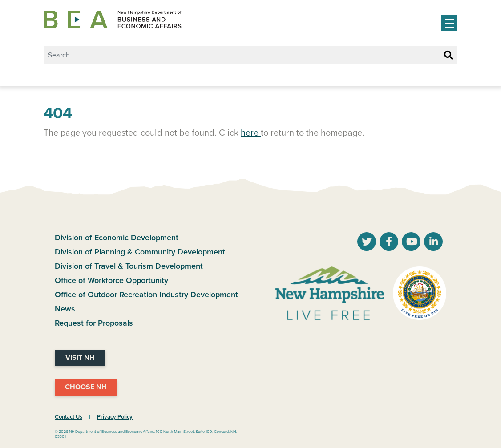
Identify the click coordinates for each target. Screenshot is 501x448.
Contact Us (69, 417)
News (65, 309)
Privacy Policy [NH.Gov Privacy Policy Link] (115, 417)
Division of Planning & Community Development (140, 252)
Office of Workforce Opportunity (111, 280)
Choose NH (86, 387)
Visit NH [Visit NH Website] (80, 358)
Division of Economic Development (117, 238)
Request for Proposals (94, 323)
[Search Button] (448, 56)
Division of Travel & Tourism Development (129, 266)
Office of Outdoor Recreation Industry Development (146, 295)
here (251, 133)
